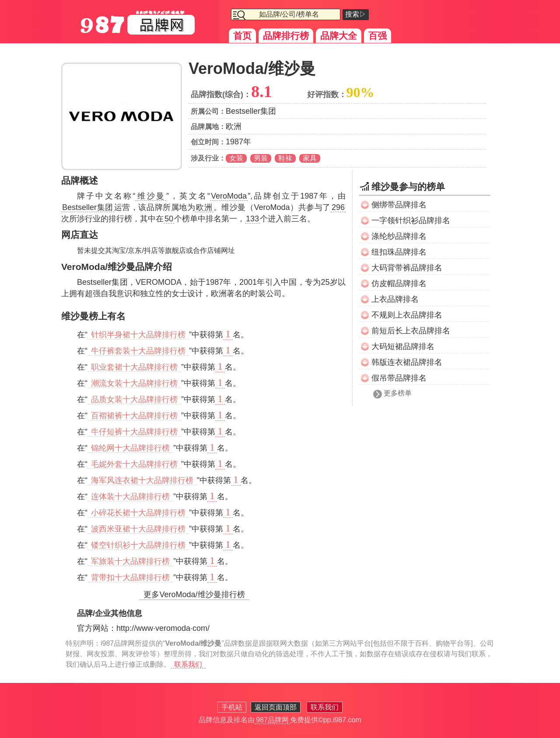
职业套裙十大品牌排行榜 (134, 367)
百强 (378, 36)
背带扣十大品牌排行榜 (130, 577)
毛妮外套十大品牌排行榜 (134, 464)
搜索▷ (356, 14)
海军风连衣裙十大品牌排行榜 (142, 480)
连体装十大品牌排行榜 (130, 497)
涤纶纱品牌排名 (399, 236)
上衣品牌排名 (395, 299)
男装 (261, 158)
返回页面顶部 (276, 707)
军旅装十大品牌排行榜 (130, 561)
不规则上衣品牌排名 (407, 315)
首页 (242, 36)
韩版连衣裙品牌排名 (407, 362)
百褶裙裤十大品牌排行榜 (134, 416)
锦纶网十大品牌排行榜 (130, 448)
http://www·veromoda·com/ (163, 628)
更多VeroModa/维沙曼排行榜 (194, 595)
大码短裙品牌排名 (403, 346)
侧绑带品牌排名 (399, 205)
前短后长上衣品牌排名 (411, 331)
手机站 (232, 707)
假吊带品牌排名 (399, 378)
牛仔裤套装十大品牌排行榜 (138, 351)
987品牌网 (272, 720)
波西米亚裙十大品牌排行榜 (138, 529)
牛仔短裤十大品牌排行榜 (134, 432)
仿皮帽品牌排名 (399, 283)
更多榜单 (398, 393)
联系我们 (188, 664)
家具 (310, 158)
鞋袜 (285, 158)
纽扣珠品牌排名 (399, 252)
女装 (236, 158)
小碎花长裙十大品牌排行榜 (138, 513)
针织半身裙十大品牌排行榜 (138, 335)
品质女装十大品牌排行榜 (134, 399)
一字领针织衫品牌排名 (411, 220)
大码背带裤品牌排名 (407, 268)
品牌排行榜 (286, 36)
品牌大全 (339, 36)
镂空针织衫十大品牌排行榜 (138, 545)
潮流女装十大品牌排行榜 (134, 383)
